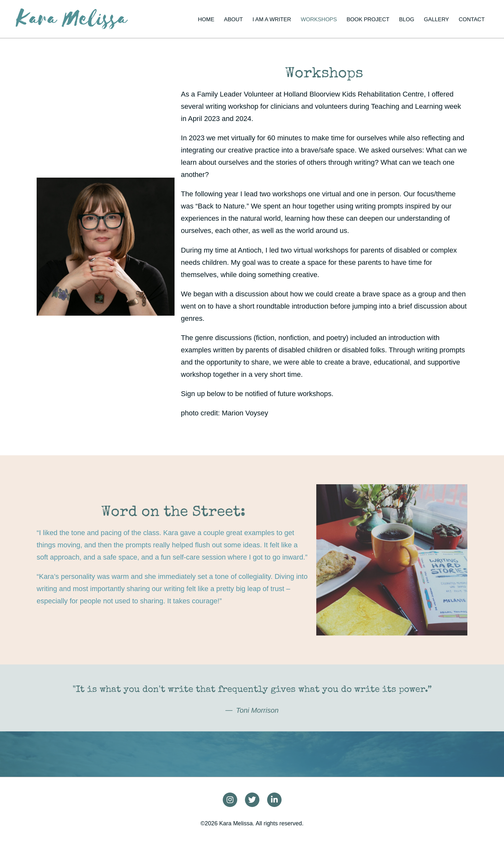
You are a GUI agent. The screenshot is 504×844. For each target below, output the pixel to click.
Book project (368, 19)
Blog (406, 19)
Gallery (437, 19)
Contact (472, 19)
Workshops (319, 19)
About (234, 19)
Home (206, 19)
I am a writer (272, 19)
